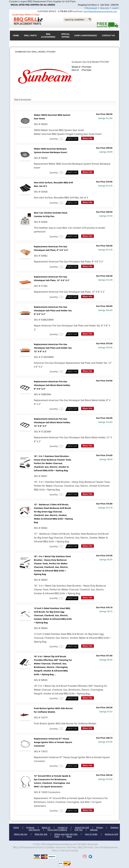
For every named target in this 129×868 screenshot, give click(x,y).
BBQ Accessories (48, 36)
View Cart (105, 8)
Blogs (69, 837)
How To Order (91, 834)
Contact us (63, 828)
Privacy (100, 828)
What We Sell (41, 834)
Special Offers (66, 36)
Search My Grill (82, 828)
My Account (92, 8)
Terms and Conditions (57, 830)
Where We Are (20, 834)
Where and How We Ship (66, 834)
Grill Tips (79, 830)
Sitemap (94, 830)
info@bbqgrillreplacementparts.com (100, 11)
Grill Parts (30, 36)
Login (115, 8)
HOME (16, 36)
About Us (46, 828)
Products (30, 828)
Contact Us (108, 36)
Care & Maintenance (86, 36)
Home (16, 828)
